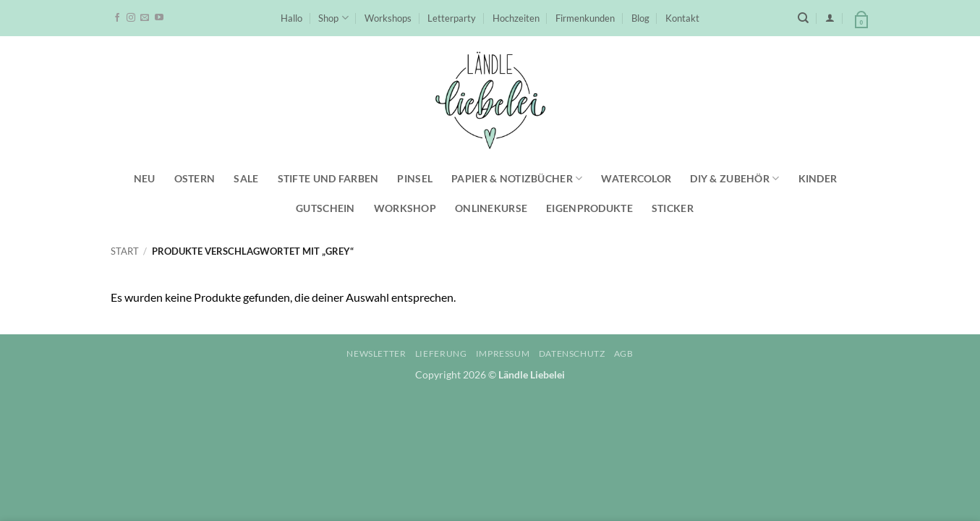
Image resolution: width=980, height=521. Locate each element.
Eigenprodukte (589, 208)
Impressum (503, 353)
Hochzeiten (516, 18)
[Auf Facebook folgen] (117, 18)
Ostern (195, 178)
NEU (145, 178)
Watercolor (636, 178)
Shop (333, 18)
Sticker (673, 208)
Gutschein (325, 208)
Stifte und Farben (328, 178)
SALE (246, 178)
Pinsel (415, 178)
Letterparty (452, 18)
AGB (624, 353)
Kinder (818, 178)
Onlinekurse (491, 208)
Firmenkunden (585, 18)
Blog (640, 18)
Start (125, 251)
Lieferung (441, 353)
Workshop (405, 208)
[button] (830, 18)
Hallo (291, 18)
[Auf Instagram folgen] (131, 18)
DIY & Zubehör (734, 178)
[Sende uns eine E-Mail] (145, 18)
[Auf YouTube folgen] (159, 18)
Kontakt (682, 18)
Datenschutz (572, 353)
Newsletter (376, 353)
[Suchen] (803, 18)
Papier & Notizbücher (517, 178)
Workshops (388, 18)
